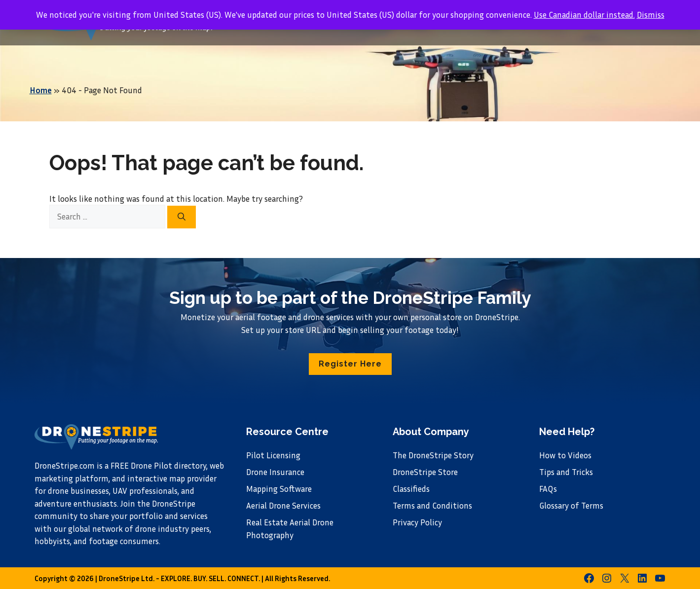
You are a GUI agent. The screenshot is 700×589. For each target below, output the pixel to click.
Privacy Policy (417, 522)
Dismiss (651, 15)
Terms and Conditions (432, 505)
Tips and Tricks (566, 472)
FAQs (548, 489)
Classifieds (411, 489)
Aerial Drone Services (283, 505)
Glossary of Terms (571, 505)
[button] (350, 364)
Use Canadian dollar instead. (584, 15)
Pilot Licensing (273, 455)
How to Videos (565, 455)
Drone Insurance (275, 472)
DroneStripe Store (425, 472)
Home (41, 90)
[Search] (182, 217)
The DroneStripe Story (433, 455)
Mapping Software (279, 489)
